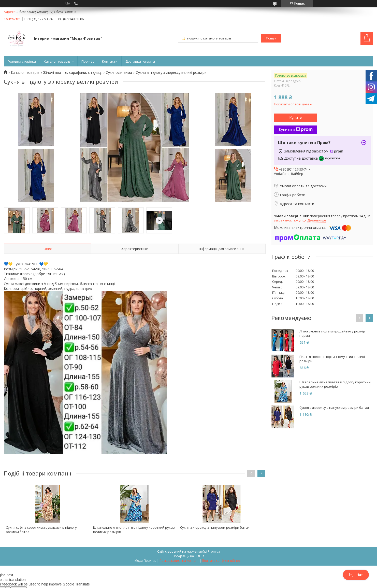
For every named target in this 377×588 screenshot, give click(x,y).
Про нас (88, 61)
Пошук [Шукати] (271, 38)
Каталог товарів (57, 61)
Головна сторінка (22, 61)
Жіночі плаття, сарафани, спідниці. (73, 73)
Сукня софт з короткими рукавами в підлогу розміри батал (41, 530)
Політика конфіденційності (222, 561)
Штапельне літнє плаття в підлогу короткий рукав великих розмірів (134, 530)
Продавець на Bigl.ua (188, 556)
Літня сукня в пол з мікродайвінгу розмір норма (332, 333)
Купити (296, 117)
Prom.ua (214, 551)
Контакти (110, 61)
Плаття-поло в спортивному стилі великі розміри (332, 359)
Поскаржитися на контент (179, 561)
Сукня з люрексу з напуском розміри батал (215, 527)
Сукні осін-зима (119, 73)
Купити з (296, 129)
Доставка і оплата (140, 61)
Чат (356, 575)
